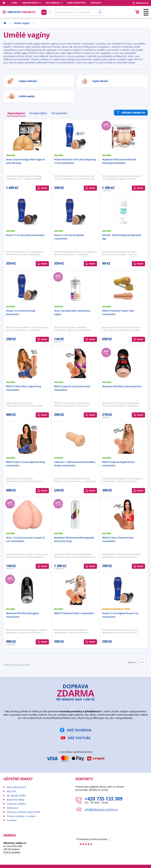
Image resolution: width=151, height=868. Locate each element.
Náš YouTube (79, 738)
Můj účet (11, 791)
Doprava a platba (16, 804)
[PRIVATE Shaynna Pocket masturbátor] (75, 590)
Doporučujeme (16, 113)
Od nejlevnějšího (38, 113)
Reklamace (12, 808)
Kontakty (96, 3)
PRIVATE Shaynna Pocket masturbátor (74, 613)
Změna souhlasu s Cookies (21, 816)
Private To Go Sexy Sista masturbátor (25, 235)
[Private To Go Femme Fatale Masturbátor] (27, 288)
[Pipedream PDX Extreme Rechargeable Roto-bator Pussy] (75, 515)
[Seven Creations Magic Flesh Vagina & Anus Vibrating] (27, 136)
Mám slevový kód (76, 3)
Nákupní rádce (30, 3)
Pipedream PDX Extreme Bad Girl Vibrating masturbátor (119, 161)
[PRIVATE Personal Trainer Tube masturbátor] (124, 288)
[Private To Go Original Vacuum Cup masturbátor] (124, 590)
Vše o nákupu (53, 3)
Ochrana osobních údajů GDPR (23, 812)
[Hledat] (79, 12)
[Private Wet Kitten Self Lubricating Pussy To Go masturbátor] (75, 136)
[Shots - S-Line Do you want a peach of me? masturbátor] (27, 515)
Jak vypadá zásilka (16, 795)
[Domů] (6, 3)
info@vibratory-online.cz (101, 809)
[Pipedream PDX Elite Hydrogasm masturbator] (27, 590)
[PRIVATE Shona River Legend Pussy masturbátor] (27, 363)
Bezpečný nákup (16, 800)
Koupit (44, 188)
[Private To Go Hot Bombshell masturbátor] (75, 212)
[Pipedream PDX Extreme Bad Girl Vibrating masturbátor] (124, 136)
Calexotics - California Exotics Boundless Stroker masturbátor (75, 464)
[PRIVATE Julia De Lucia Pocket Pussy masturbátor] (75, 363)
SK (50, 12)
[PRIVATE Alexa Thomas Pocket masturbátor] (124, 515)
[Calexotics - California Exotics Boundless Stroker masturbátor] (75, 439)
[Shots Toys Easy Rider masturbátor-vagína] (75, 288)
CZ (44, 12)
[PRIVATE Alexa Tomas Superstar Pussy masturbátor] (27, 439)
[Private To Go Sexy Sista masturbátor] (27, 212)
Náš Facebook (79, 730)
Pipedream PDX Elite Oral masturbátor (122, 386)
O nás (14, 3)
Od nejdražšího (59, 113)
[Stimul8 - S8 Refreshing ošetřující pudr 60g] (124, 212)
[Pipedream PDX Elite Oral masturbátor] (124, 363)
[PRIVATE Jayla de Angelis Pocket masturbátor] (124, 439)
